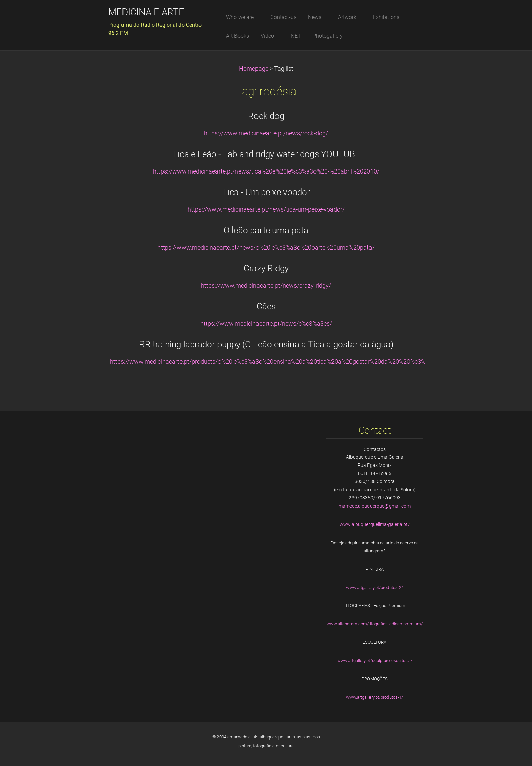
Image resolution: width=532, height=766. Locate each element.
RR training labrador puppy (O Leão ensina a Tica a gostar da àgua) (266, 344)
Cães (266, 306)
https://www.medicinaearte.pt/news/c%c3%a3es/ (266, 324)
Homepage (254, 69)
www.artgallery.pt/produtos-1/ (375, 697)
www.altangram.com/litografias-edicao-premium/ (375, 624)
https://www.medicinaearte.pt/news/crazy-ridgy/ (266, 286)
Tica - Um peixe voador (266, 192)
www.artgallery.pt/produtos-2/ (375, 588)
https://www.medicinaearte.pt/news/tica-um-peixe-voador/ (266, 209)
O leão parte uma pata (266, 230)
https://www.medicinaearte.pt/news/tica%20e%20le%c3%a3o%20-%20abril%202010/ (266, 171)
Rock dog (266, 116)
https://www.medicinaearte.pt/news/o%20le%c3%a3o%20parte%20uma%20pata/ (266, 248)
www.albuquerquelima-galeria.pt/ (375, 524)
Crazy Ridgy (266, 268)
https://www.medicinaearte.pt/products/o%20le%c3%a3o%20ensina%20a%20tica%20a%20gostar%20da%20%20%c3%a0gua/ (277, 362)
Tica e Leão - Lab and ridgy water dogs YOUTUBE (266, 154)
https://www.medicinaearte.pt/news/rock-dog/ (266, 133)
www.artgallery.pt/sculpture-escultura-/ (375, 661)
